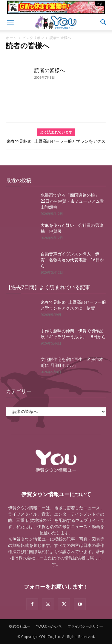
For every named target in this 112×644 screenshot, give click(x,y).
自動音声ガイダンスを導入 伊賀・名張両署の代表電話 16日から (72, 260)
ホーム (11, 38)
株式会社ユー (20, 626)
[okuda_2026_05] (56, 12)
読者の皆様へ (50, 70)
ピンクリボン (33, 38)
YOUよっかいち (49, 626)
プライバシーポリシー (85, 626)
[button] (10, 22)
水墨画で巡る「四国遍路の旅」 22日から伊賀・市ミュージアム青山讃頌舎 (72, 201)
